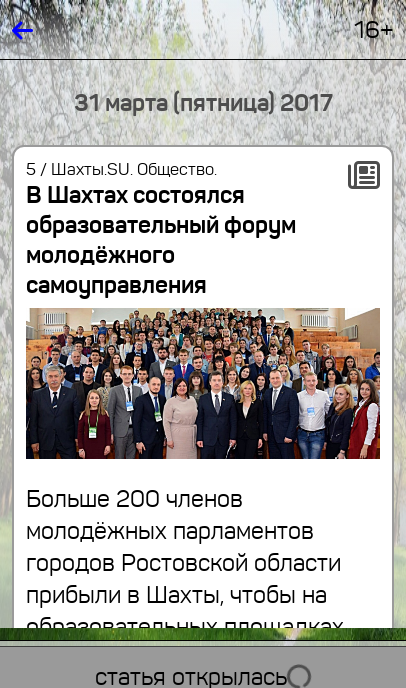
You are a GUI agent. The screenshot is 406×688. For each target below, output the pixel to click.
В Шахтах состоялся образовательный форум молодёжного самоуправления (161, 240)
